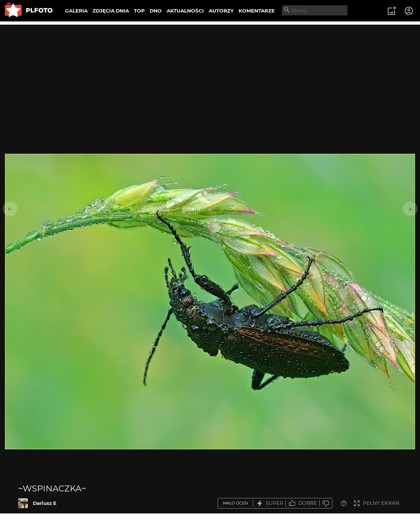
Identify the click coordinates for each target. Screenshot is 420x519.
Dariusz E (45, 503)
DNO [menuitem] (156, 11)
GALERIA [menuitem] (76, 11)
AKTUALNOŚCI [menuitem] (185, 11)
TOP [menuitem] (139, 11)
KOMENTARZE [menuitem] (257, 11)
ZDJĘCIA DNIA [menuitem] (111, 11)
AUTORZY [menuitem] (221, 11)
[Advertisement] (210, 71)
